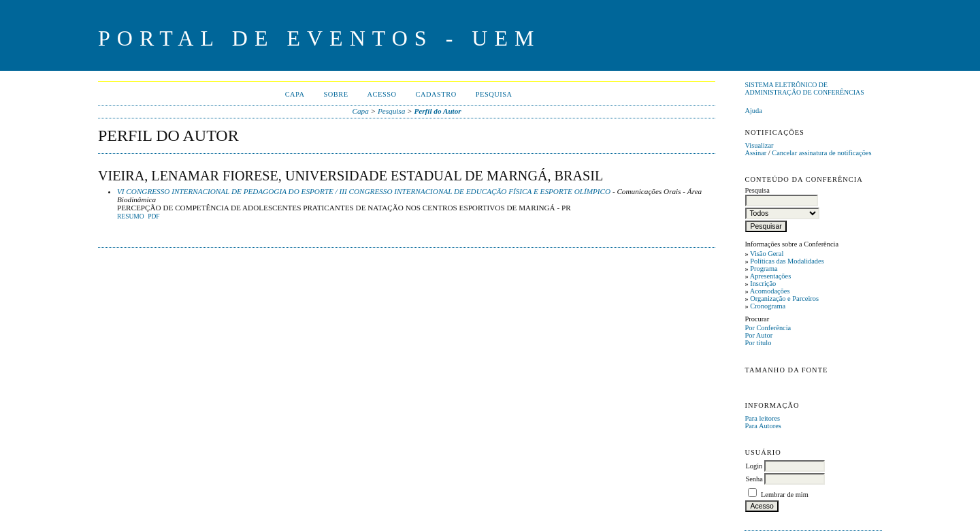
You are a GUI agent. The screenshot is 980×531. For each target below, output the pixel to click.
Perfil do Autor (437, 111)
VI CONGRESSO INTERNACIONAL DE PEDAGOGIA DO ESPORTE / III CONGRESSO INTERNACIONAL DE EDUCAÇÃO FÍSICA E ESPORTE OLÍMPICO (364, 191)
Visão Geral (767, 254)
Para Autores (763, 426)
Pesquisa (494, 94)
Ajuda (753, 111)
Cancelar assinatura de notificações (821, 153)
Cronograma (768, 306)
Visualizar (759, 145)
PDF (153, 216)
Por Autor (758, 335)
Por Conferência (768, 328)
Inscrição (763, 284)
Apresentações (771, 276)
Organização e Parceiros (784, 299)
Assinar (755, 153)
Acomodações (770, 291)
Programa (764, 269)
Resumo (131, 216)
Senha (754, 479)
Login (754, 466)
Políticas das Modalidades (787, 261)
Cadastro (436, 94)
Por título (758, 343)
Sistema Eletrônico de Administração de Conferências (804, 88)
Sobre (336, 94)
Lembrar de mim (785, 495)
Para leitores (762, 418)
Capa (295, 94)
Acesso (382, 94)
